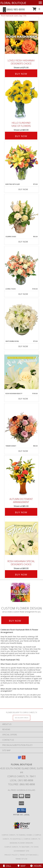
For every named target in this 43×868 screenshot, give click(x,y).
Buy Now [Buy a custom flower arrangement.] (15, 621)
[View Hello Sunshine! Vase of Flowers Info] (22, 100)
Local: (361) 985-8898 (22, 780)
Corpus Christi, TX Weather (17, 847)
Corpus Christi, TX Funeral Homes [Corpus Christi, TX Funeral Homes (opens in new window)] (17, 835)
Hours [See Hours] (36, 866)
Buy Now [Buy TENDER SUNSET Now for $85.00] (23, 451)
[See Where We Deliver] (22, 718)
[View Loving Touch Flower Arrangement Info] (22, 267)
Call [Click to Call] (7, 866)
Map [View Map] (22, 866)
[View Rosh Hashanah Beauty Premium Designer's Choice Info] (22, 372)
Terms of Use (22, 859)
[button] (36, 10)
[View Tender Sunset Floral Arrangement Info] (22, 424)
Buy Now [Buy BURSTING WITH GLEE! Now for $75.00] (23, 189)
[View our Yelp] (24, 759)
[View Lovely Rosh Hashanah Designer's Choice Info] (22, 37)
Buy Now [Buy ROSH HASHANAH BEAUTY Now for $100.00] (23, 399)
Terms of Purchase (28, 855)
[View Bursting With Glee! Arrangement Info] (22, 162)
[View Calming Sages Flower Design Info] (22, 215)
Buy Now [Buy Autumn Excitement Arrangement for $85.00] (21, 512)
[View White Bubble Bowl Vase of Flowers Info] (22, 319)
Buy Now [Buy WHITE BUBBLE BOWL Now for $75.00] (23, 346)
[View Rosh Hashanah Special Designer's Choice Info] (22, 538)
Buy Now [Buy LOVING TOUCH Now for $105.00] (23, 294)
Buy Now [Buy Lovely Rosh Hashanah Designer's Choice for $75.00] (21, 74)
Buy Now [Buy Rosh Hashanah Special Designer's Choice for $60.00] (21, 575)
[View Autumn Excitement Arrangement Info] (22, 476)
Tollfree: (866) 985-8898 (21, 784)
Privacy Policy (11, 855)
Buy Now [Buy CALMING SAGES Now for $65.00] (23, 242)
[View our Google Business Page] (19, 759)
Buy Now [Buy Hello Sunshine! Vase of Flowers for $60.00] (21, 136)
